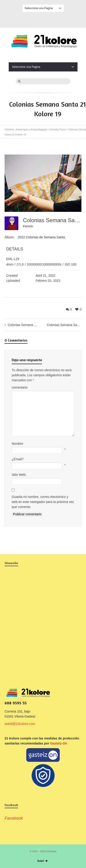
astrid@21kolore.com (20, 724)
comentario (20, 387)
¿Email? (18, 459)
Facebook (43, 19)
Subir (42, 861)
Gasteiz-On (58, 743)
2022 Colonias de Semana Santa (41, 237)
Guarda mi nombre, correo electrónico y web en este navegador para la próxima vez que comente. (43, 502)
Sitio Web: (19, 475)
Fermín (28, 226)
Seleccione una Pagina (43, 8)
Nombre (17, 444)
